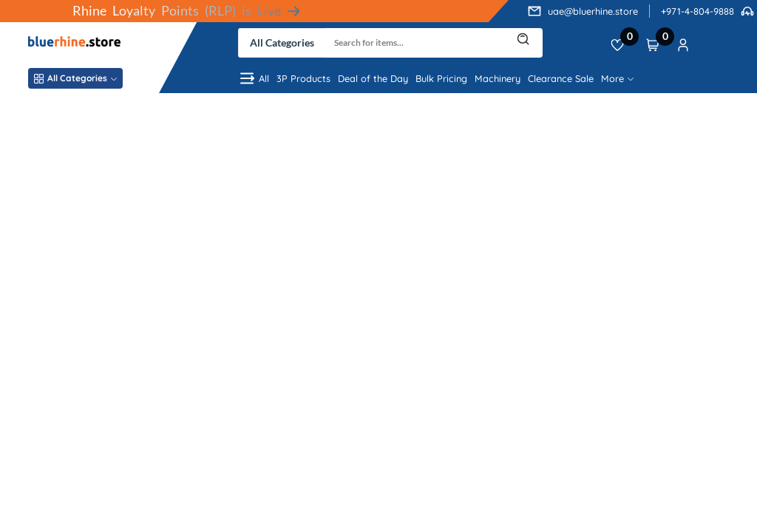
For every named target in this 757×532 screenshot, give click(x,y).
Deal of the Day (373, 78)
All (254, 78)
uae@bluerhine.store (593, 11)
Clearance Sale (561, 78)
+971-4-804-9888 (697, 11)
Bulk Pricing (441, 78)
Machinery (498, 78)
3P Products (303, 78)
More (617, 78)
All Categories (75, 78)
